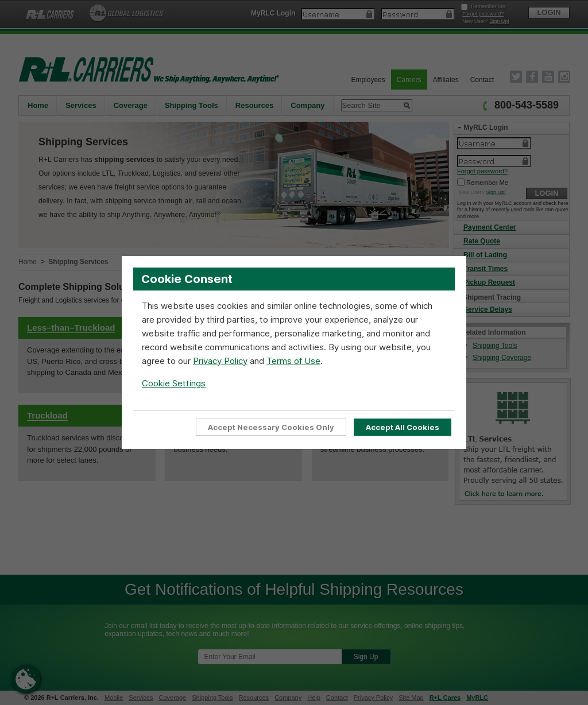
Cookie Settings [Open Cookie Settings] (174, 383)
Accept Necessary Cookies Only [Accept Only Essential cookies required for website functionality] (271, 427)
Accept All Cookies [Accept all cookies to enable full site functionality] (403, 427)
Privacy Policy (220, 361)
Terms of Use (293, 361)
